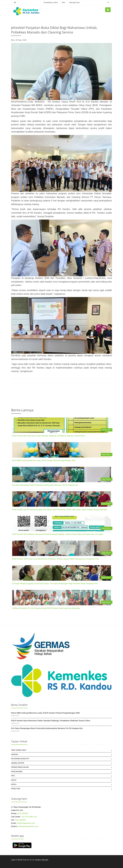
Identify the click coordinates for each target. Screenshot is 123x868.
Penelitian (16, 789)
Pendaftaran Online (20, 767)
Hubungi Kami (74, 3)
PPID (13, 776)
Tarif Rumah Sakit (19, 750)
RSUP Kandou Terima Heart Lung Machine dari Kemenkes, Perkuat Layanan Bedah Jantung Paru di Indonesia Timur (56, 559)
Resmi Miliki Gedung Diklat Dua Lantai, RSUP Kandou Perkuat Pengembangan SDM (44, 460)
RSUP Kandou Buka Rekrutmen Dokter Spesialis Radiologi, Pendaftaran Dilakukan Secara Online (49, 436)
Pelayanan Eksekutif (20, 759)
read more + (106, 430)
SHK (63, 3)
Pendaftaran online (51, 3)
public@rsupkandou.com (28, 826)
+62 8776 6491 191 (29, 817)
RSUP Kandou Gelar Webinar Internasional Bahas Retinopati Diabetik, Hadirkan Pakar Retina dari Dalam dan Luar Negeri (58, 534)
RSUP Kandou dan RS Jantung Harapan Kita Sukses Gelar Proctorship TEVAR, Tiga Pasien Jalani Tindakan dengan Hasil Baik (60, 510)
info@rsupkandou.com (26, 823)
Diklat (14, 780)
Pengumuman (17, 772)
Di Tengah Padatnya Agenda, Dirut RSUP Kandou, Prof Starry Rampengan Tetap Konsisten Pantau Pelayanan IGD (55, 584)
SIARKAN (15, 754)
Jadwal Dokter (18, 763)
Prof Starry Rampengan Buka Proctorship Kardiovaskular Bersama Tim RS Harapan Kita (45, 485)
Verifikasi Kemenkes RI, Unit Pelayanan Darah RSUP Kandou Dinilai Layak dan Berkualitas (46, 608)
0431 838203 (23, 813)
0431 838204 (20, 820)
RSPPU (14, 784)
